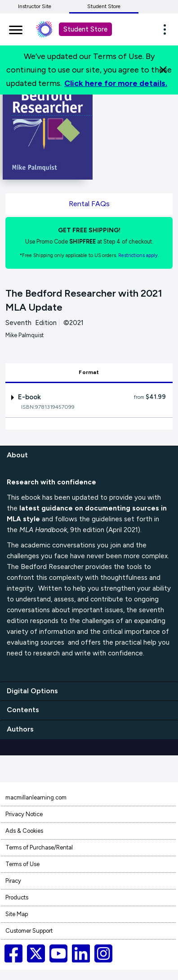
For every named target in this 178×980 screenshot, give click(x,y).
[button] (167, 29)
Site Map (17, 914)
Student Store (104, 6)
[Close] (163, 70)
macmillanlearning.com (36, 797)
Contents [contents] (23, 710)
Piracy (13, 881)
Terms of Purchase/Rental (39, 847)
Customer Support (29, 931)
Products (17, 897)
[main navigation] (16, 28)
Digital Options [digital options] (32, 691)
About (17, 455)
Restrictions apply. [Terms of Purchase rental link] (138, 255)
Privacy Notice (24, 814)
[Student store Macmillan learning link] (51, 29)
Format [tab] (89, 372)
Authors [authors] (20, 729)
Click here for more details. (116, 83)
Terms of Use (22, 864)
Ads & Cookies (24, 831)
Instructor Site (35, 6)
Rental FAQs (89, 204)
